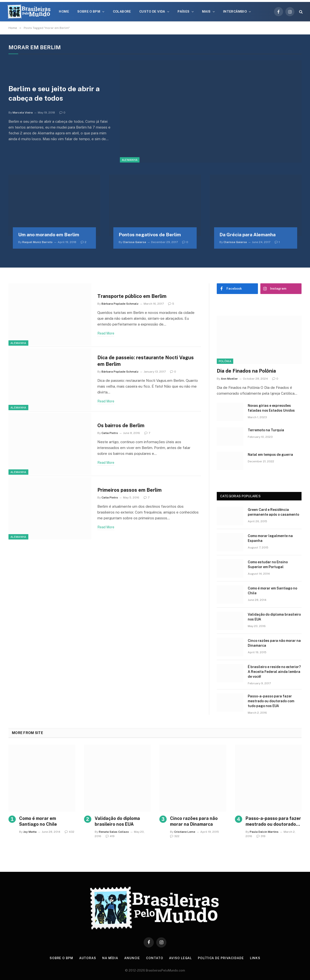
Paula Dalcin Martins (264, 832)
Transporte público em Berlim (134, 296)
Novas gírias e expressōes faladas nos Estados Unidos (271, 408)
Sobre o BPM (89, 12)
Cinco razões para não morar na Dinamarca (274, 643)
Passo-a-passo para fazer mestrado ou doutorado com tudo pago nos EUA (271, 701)
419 (110, 836)
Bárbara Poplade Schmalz (120, 304)
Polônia (225, 361)
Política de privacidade (222, 958)
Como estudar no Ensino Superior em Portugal (268, 564)
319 (261, 836)
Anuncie (132, 958)
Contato (155, 958)
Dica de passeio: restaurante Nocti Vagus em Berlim (147, 360)
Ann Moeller (229, 379)
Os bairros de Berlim (122, 425)
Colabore (122, 12)
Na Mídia (110, 958)
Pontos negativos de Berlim (150, 235)
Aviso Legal (181, 958)
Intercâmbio (235, 12)
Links (256, 958)
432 (70, 832)
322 (175, 836)
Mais (206, 12)
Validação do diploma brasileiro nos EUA (274, 617)
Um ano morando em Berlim (49, 235)
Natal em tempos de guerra (270, 455)
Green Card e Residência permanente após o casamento (273, 512)
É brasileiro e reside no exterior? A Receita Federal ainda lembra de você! (274, 672)
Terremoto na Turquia (266, 430)
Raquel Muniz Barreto (37, 242)
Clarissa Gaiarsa (134, 242)
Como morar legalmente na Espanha (270, 538)
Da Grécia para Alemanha (248, 235)
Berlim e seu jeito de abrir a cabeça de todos (55, 93)
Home (64, 12)
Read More (106, 334)
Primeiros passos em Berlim (131, 490)
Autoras (88, 958)
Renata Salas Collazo (114, 832)
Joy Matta (30, 832)
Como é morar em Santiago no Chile (272, 591)
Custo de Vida (152, 12)
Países (183, 12)
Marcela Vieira (23, 113)
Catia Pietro (110, 433)
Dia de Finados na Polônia (246, 371)
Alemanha (130, 160)
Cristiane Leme (185, 832)
